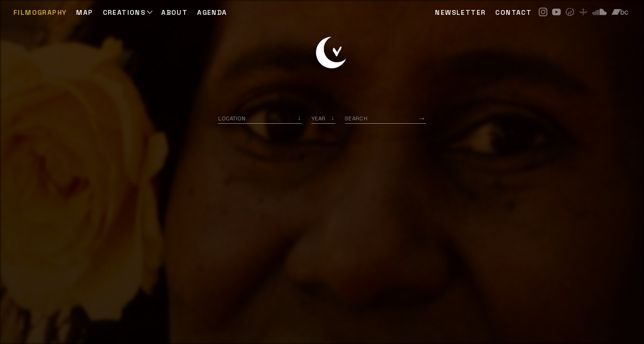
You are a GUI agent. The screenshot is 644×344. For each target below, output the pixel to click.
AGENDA (212, 12)
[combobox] (260, 118)
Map (84, 12)
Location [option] (232, 118)
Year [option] (318, 118)
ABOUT (174, 12)
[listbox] (323, 118)
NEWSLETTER (460, 12)
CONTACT (513, 12)
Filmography (40, 12)
